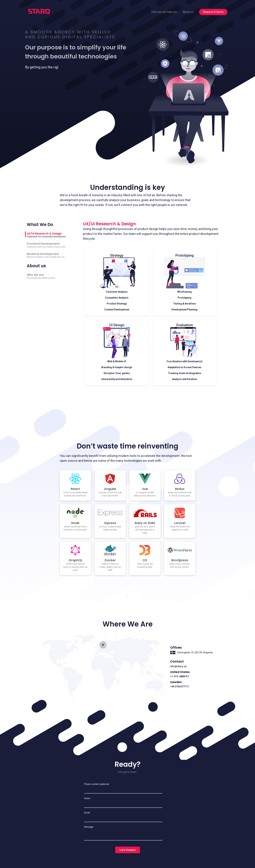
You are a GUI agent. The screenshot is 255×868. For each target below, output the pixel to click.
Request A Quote (213, 12)
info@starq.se (178, 666)
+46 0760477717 (179, 687)
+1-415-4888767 (180, 676)
